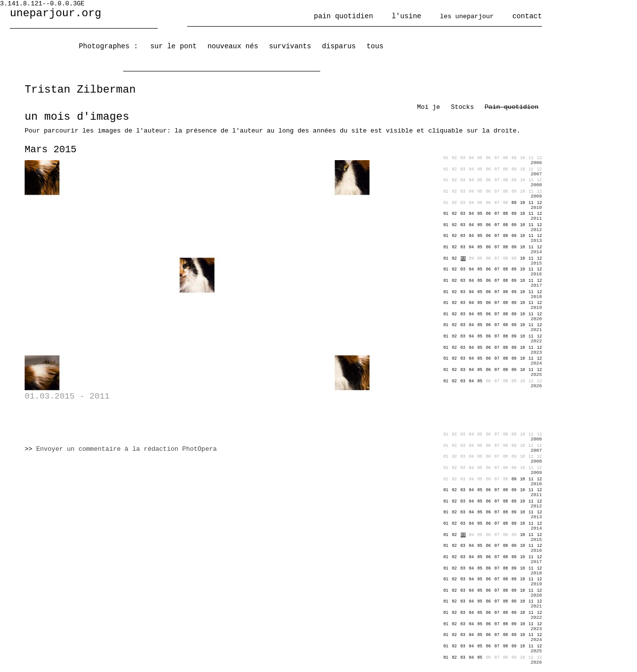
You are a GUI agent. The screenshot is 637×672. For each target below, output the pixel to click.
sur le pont (173, 46)
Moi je (429, 107)
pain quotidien (343, 16)
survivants (290, 46)
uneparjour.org (56, 14)
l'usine (406, 16)
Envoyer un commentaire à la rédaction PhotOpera (126, 449)
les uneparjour (467, 17)
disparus (339, 46)
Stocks (462, 107)
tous (375, 46)
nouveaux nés (233, 46)
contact (527, 16)
